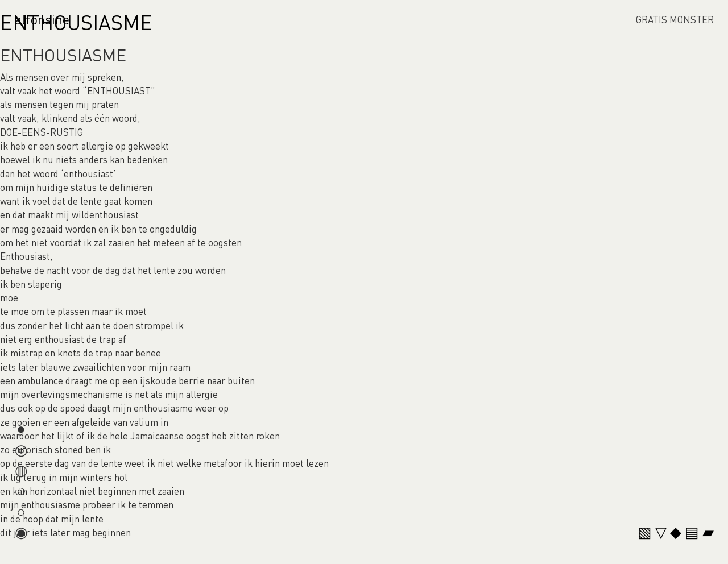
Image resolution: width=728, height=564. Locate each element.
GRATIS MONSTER (675, 19)
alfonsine (42, 19)
